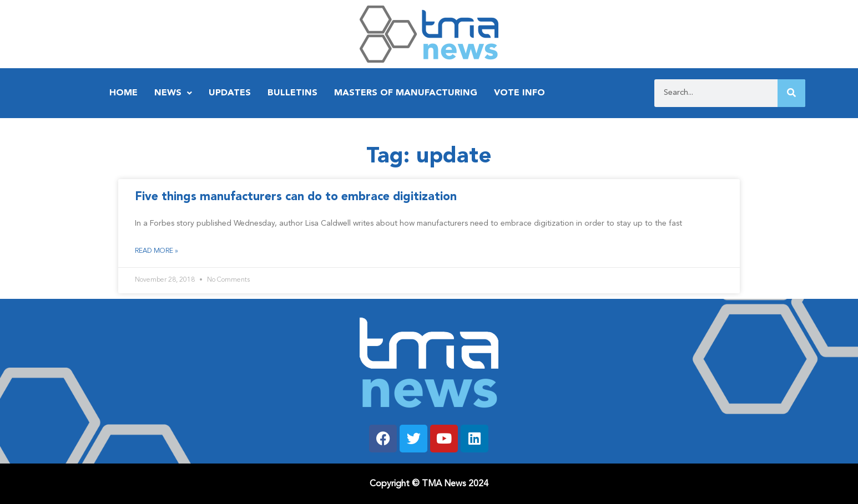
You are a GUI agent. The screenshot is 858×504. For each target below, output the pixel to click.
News (173, 93)
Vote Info (519, 93)
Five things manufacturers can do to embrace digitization (296, 197)
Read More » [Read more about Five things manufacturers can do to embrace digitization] (157, 251)
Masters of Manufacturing (406, 93)
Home (123, 93)
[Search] (791, 93)
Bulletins (292, 93)
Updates (230, 93)
